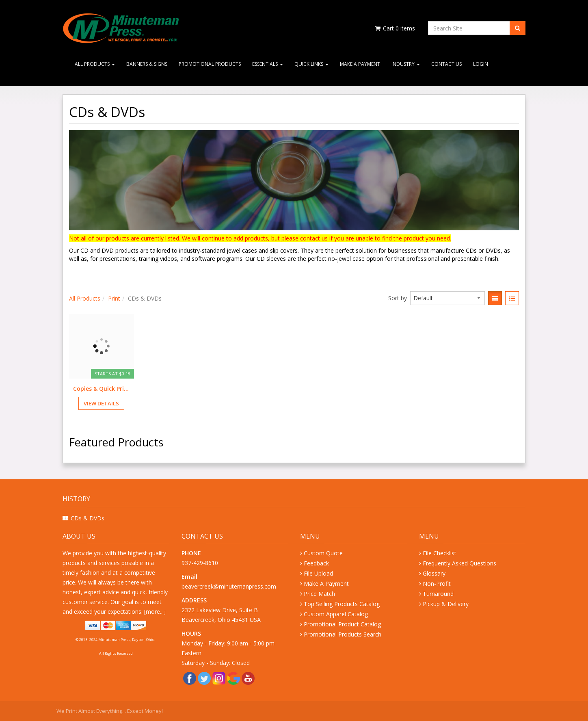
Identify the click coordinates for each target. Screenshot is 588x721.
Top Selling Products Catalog (342, 604)
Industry (406, 64)
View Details (101, 403)
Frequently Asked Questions (459, 563)
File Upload (318, 573)
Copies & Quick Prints (102, 389)
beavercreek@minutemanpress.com (230, 586)
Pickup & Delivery (446, 604)
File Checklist (440, 553)
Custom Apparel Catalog (336, 614)
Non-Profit (437, 584)
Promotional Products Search (343, 634)
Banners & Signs (147, 64)
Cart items (395, 28)
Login (481, 64)
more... (155, 612)
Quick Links (311, 64)
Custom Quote (323, 553)
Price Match (319, 594)
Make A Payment (360, 64)
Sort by (398, 298)
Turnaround (438, 594)
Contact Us (446, 64)
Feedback (316, 563)
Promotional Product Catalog (342, 624)
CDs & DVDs (88, 518)
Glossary (434, 573)
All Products (95, 64)
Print (114, 298)
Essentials (268, 64)
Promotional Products (210, 64)
